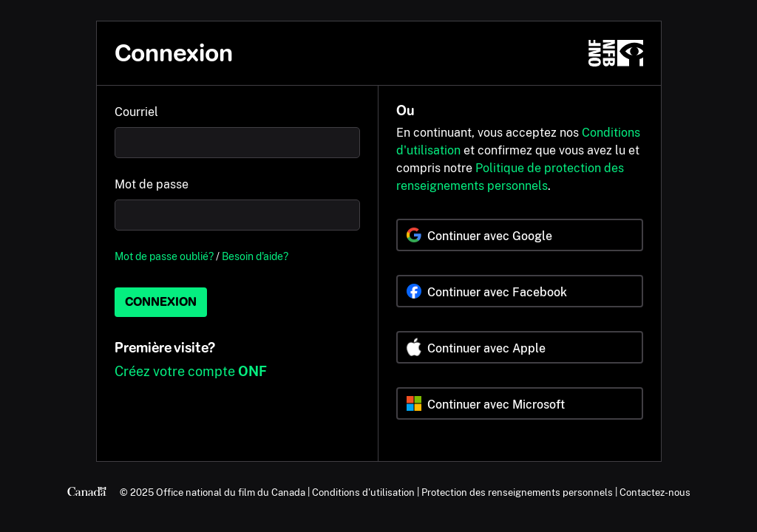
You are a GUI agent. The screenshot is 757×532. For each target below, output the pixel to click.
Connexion (161, 302)
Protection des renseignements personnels (517, 492)
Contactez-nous (655, 492)
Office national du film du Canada (231, 492)
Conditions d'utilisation (363, 492)
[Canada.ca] (87, 492)
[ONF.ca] (616, 53)
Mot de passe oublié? (164, 256)
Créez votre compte (191, 371)
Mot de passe (152, 184)
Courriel (136, 112)
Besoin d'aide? (255, 256)
